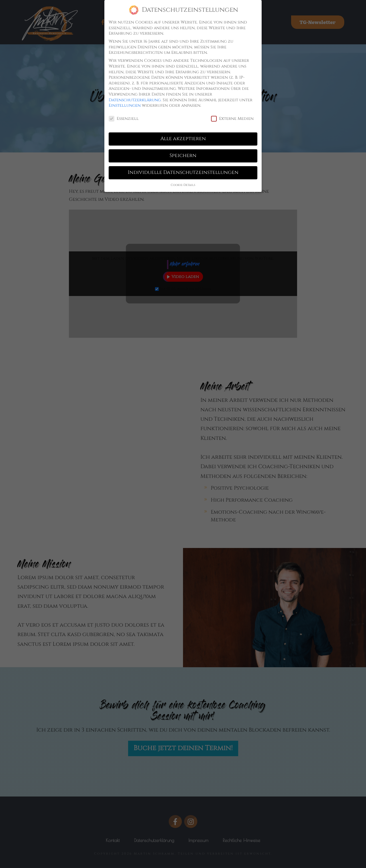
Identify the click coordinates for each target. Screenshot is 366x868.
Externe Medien (232, 117)
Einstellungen (125, 103)
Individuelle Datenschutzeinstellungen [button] (183, 170)
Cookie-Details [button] (183, 183)
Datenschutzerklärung (135, 98)
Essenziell (124, 117)
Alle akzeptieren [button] (183, 137)
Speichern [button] (183, 154)
